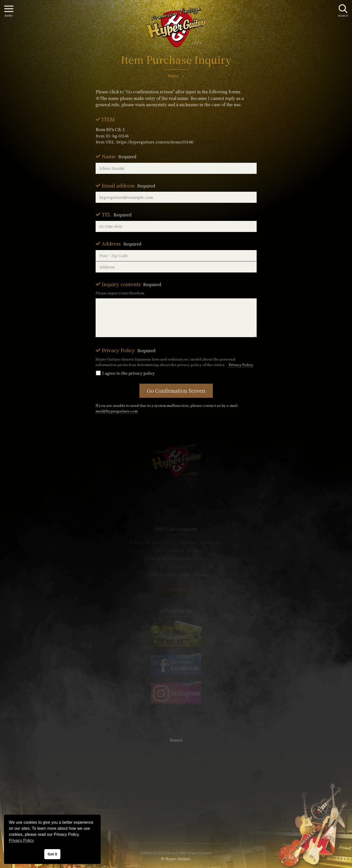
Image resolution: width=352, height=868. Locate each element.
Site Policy (176, 824)
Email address (128, 185)
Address (122, 243)
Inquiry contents (131, 284)
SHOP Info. (176, 590)
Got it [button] (52, 854)
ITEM (108, 119)
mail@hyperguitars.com (117, 411)
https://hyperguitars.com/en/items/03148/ (155, 142)
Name (119, 156)
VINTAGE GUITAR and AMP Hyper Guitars (176, 853)
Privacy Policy (129, 350)
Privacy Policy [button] (21, 840)
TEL (117, 214)
